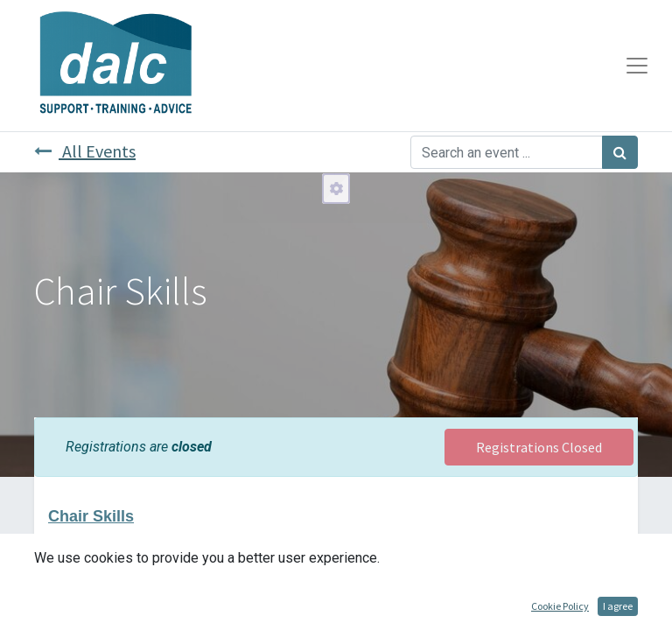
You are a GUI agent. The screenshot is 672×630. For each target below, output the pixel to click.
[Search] (620, 152)
